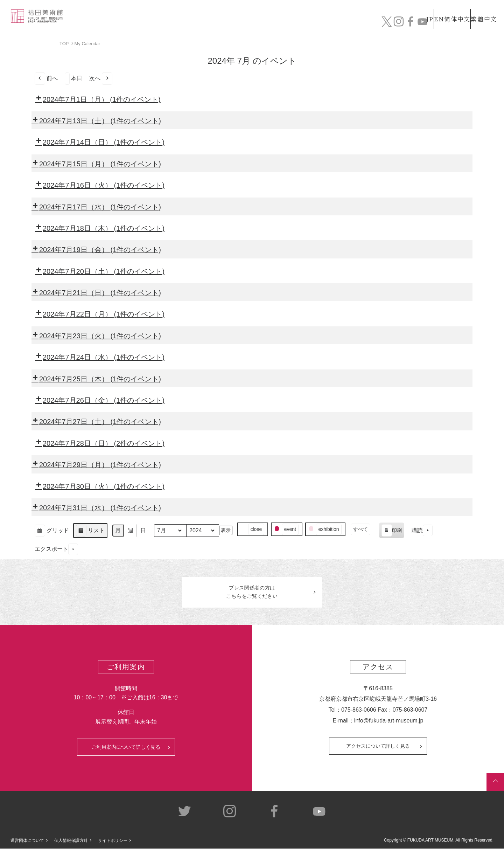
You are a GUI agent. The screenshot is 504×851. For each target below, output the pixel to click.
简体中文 (450, 10)
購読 (422, 530)
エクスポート (56, 549)
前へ (46, 78)
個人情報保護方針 (71, 843)
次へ (101, 78)
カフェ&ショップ (398, 24)
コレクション (264, 24)
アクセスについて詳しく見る (378, 748)
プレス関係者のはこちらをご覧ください (252, 593)
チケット (478, 24)
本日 (73, 78)
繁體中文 (483, 10)
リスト (90, 531)
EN (424, 10)
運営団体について (27, 843)
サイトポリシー (113, 843)
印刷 (391, 531)
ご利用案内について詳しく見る (126, 749)
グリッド (52, 531)
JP (402, 10)
